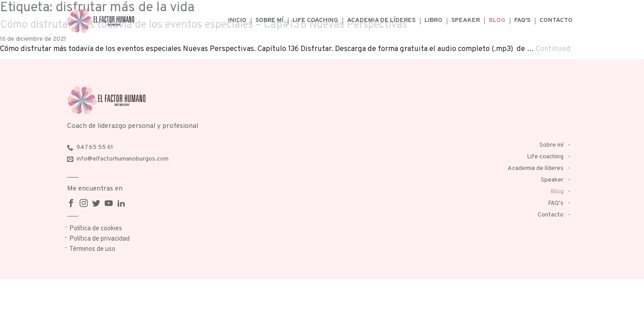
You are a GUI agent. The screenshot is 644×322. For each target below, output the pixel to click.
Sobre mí (269, 20)
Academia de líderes (381, 20)
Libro (433, 20)
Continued (553, 49)
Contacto (556, 20)
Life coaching (315, 20)
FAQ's (522, 20)
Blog (497, 20)
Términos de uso (92, 249)
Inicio (237, 20)
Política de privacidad (100, 239)
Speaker (466, 20)
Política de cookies (96, 229)
